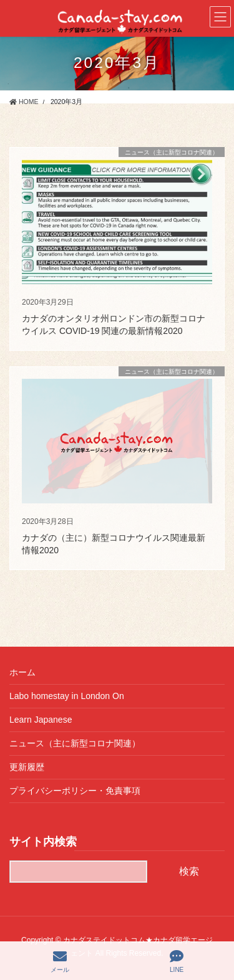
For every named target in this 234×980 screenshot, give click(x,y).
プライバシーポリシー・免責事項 (75, 791)
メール (60, 961)
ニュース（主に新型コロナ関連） (75, 743)
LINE (177, 961)
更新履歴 (27, 767)
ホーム (22, 672)
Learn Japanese (41, 720)
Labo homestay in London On (67, 696)
